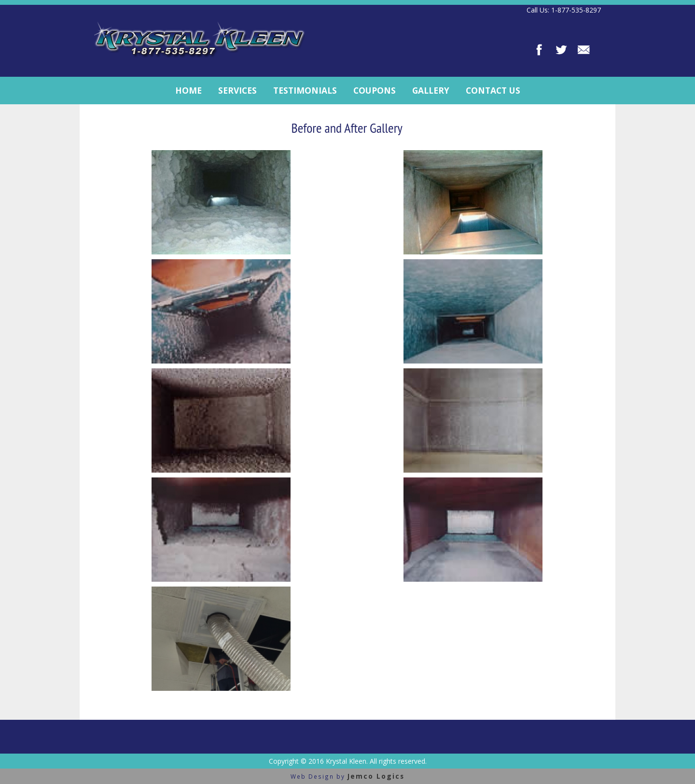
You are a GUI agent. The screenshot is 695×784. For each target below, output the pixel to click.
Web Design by (347, 776)
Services (237, 90)
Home (188, 90)
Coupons (375, 90)
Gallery (431, 90)
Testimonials (305, 90)
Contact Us (493, 90)
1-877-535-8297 (576, 10)
